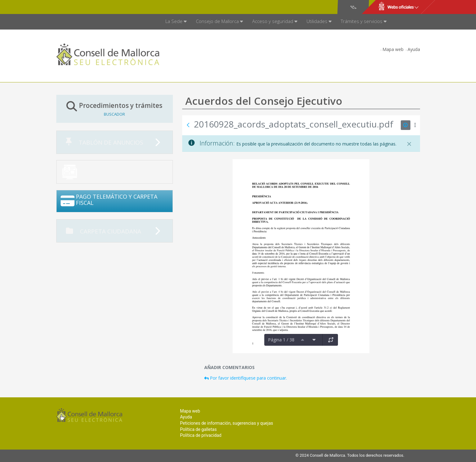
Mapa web (393, 49)
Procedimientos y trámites (115, 109)
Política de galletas (198, 429)
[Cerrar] (409, 144)
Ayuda (414, 49)
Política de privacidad (201, 435)
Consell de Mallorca (78, 7)
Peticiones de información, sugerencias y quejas (226, 423)
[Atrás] (188, 125)
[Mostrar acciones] (415, 125)
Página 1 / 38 (281, 340)
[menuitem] (176, 22)
